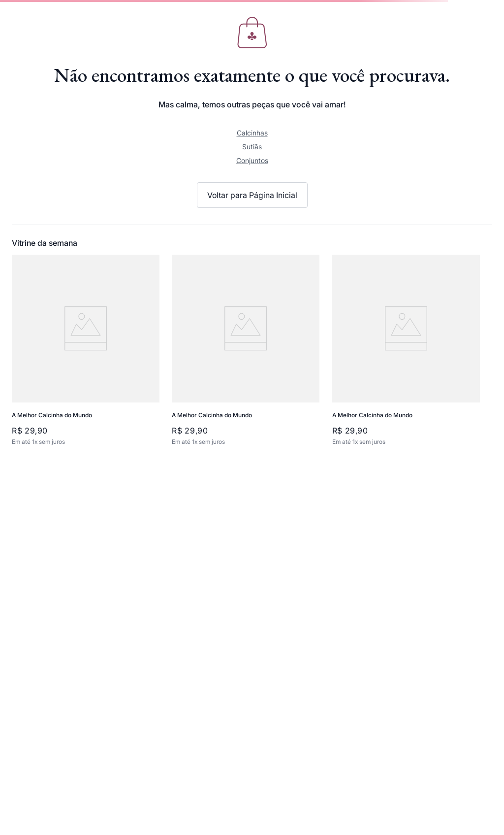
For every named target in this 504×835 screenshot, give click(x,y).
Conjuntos (252, 160)
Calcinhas (252, 133)
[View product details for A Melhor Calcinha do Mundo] (90, 351)
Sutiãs (252, 147)
